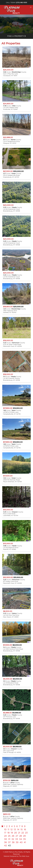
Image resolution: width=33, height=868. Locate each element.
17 (5, 833)
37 (9, 842)
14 (18, 829)
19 (12, 833)
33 (17, 839)
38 (13, 842)
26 (13, 836)
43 (9, 845)
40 (21, 842)
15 (22, 829)
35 (24, 839)
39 (17, 842)
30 (6, 839)
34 (21, 839)
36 (5, 842)
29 (24, 836)
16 (25, 829)
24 (5, 836)
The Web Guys (24, 856)
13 (15, 829)
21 (19, 833)
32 (13, 839)
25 (9, 836)
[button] (31, 7)
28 (21, 836)
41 (25, 842)
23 (26, 833)
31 (9, 839)
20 (16, 833)
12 (11, 829)
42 (5, 845)
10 (5, 829)
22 (23, 833)
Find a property (16, 36)
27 (17, 836)
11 (8, 829)
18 (8, 833)
